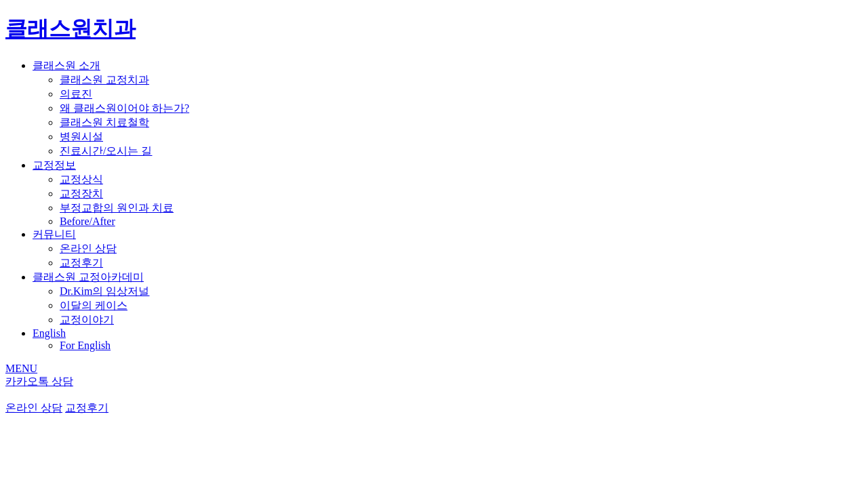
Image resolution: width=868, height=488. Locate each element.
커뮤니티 (54, 234)
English (49, 333)
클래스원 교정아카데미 (88, 277)
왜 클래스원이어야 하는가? (124, 108)
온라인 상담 (88, 248)
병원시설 (81, 137)
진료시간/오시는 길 (106, 151)
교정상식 (81, 179)
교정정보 (54, 165)
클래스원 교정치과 (104, 80)
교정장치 (81, 194)
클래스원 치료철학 (104, 122)
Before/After (87, 221)
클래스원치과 (71, 28)
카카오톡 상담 (39, 381)
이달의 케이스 (94, 305)
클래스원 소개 (66, 65)
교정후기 (81, 263)
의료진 (76, 94)
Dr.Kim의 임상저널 (104, 291)
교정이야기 (87, 320)
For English (85, 345)
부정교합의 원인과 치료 (117, 208)
